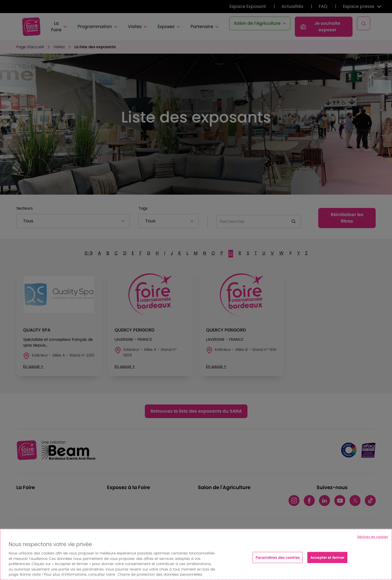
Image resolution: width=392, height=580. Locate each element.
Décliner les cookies (373, 537)
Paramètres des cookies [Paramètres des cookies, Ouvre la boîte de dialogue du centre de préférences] (278, 557)
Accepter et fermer (327, 557)
